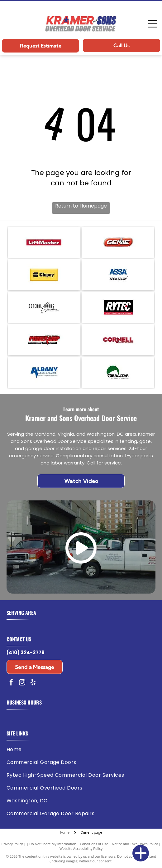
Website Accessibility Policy (81, 848)
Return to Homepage (81, 206)
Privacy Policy (12, 844)
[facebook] (11, 683)
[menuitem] (80, 749)
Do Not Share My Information (53, 844)
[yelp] (33, 683)
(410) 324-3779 (26, 652)
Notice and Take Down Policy (135, 844)
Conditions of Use (94, 844)
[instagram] (22, 683)
